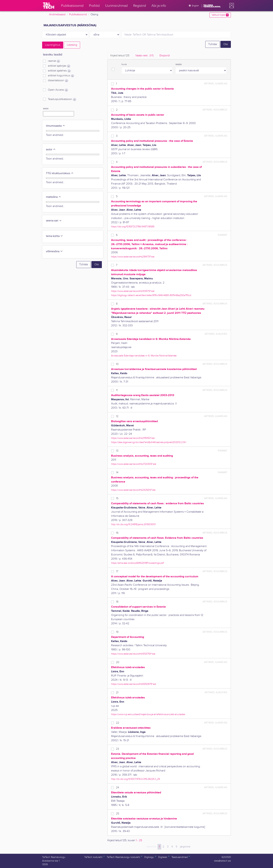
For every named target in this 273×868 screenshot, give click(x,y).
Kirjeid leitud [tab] (120, 56)
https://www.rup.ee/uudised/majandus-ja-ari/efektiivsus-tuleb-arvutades (148, 714)
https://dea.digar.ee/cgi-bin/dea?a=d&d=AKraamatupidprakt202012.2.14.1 (149, 442)
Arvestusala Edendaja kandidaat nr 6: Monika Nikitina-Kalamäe (144, 356)
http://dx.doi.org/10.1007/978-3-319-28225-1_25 (136, 779)
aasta (46, 109)
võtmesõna (54, 251)
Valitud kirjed (220, 15)
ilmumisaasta (56, 126)
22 (118, 723)
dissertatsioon (58, 81)
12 (117, 416)
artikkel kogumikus (61, 76)
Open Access (58, 90)
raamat (54, 61)
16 (117, 533)
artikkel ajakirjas (59, 66)
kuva (124, 64)
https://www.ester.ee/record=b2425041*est (133, 490)
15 (117, 498)
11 (117, 390)
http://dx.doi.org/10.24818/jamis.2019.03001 (133, 524)
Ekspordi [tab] (165, 56)
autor (51, 150)
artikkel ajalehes (59, 71)
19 (117, 632)
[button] (231, 6)
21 (117, 693)
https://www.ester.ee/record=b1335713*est (133, 291)
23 (118, 749)
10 (117, 364)
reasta (178, 64)
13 (117, 451)
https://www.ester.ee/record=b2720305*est (134, 464)
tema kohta (54, 236)
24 (118, 788)
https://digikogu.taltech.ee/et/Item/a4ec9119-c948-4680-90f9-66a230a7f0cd (151, 295)
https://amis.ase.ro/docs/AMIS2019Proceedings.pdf (137, 563)
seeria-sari (54, 221)
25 (118, 814)
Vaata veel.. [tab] (144, 56)
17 (117, 572)
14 (117, 473)
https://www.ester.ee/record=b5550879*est (134, 684)
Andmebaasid (57, 15)
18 (117, 602)
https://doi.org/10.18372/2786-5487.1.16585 (133, 227)
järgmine (185, 847)
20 (118, 662)
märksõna (54, 197)
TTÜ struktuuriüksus (60, 173)
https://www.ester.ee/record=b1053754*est (133, 654)
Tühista (212, 44)
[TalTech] (49, 6)
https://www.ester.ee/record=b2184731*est (133, 257)
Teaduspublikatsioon (62, 99)
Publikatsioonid (78, 15)
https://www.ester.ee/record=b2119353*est (133, 438)
